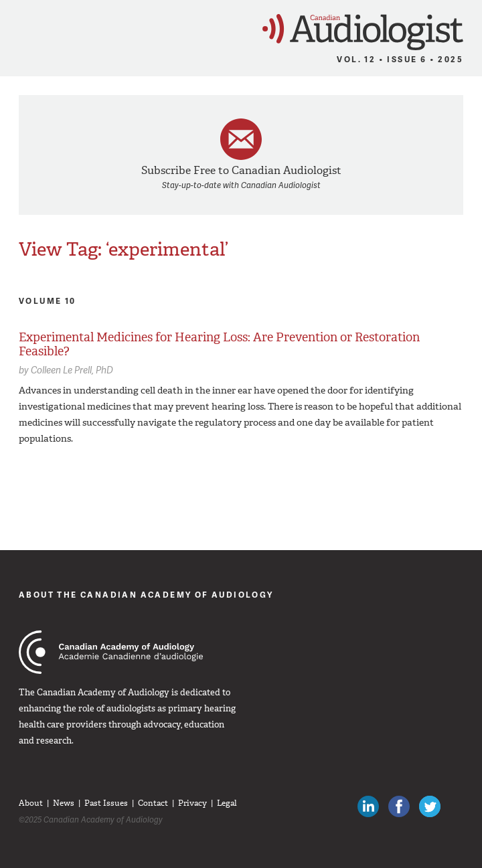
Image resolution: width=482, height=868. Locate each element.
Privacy (192, 803)
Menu (16, 28)
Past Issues (106, 803)
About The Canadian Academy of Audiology (146, 595)
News (64, 803)
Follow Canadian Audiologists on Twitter (430, 806)
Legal (227, 803)
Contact (153, 803)
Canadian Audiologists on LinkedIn (368, 806)
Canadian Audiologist (363, 32)
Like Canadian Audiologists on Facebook (399, 806)
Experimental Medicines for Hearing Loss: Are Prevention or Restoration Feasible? (219, 345)
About (31, 803)
